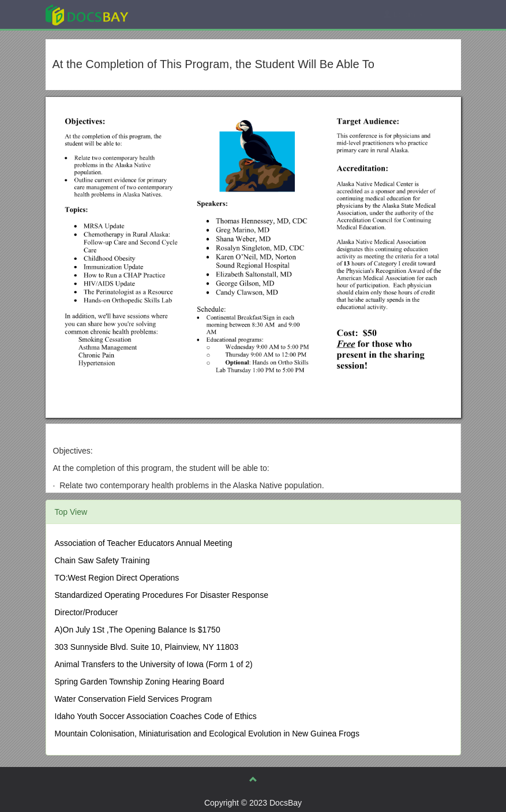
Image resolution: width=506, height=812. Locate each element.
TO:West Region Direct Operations (117, 578)
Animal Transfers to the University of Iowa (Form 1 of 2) (154, 664)
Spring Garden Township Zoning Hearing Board (140, 682)
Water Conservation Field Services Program (134, 699)
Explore (173, 14)
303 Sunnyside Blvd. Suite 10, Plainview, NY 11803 (147, 647)
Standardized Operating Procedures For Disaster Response (162, 595)
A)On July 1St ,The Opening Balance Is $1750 (138, 630)
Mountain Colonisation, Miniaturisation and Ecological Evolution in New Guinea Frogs (207, 734)
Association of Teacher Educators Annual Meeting (144, 543)
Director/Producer (87, 612)
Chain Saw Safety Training (102, 560)
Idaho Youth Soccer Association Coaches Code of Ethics (156, 716)
